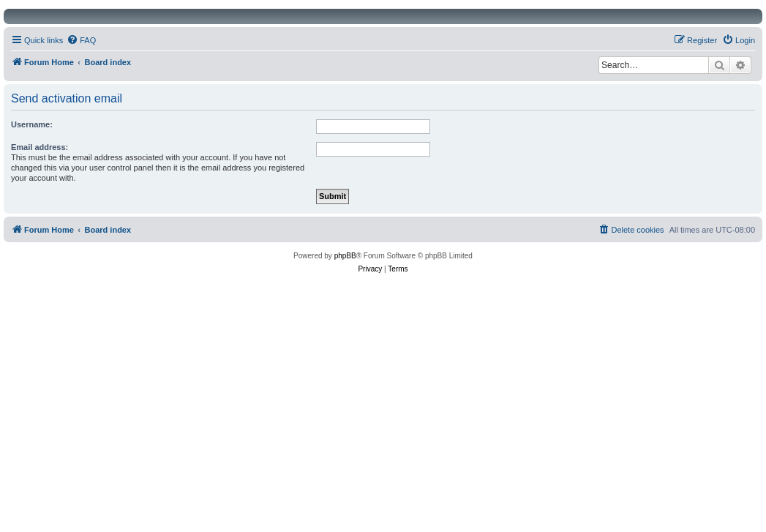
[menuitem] (81, 40)
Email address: (40, 147)
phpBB (345, 256)
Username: (32, 124)
